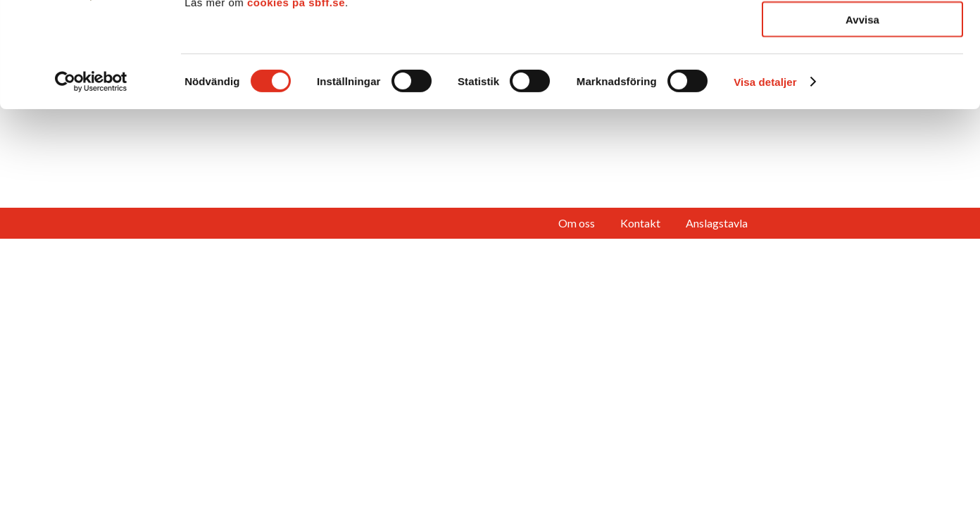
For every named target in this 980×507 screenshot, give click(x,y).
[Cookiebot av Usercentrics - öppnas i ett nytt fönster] (91, 180)
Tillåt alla (862, 35)
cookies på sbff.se (296, 101)
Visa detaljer (765, 181)
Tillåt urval (863, 76)
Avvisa (862, 118)
